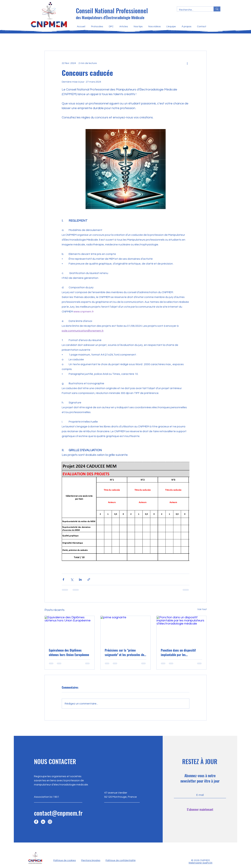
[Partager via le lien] (89, 579)
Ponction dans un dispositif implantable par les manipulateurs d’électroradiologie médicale (179, 652)
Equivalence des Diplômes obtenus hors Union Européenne (69, 652)
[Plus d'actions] (187, 63)
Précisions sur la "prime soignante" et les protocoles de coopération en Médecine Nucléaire (124, 652)
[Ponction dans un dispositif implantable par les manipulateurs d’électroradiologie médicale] (182, 630)
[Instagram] (50, 822)
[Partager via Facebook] (63, 579)
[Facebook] (36, 822)
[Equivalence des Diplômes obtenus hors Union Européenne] (70, 630)
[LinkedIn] (43, 822)
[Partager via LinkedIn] (80, 579)
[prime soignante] (125, 630)
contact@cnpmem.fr (58, 813)
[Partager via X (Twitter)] (72, 579)
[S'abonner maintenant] (200, 810)
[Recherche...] (193, 10)
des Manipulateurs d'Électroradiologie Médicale (110, 17)
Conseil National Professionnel (112, 11)
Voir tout (202, 609)
